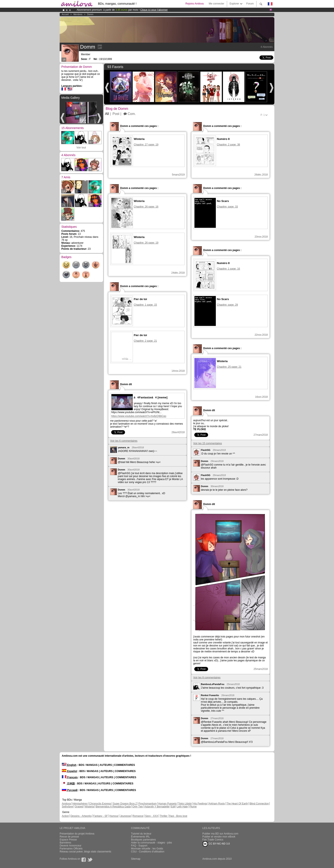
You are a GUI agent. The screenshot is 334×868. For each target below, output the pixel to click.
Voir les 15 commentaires (208, 443)
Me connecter (217, 4)
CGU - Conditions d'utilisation (148, 852)
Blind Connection (259, 804)
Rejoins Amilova (195, 4)
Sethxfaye (67, 807)
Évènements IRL (140, 837)
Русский (70, 790)
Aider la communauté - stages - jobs (151, 843)
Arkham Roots (217, 804)
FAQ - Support (139, 846)
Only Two (138, 807)
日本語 (68, 784)
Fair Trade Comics (213, 840)
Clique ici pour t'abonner (154, 10)
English (69, 765)
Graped (79, 807)
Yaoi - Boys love (178, 816)
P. (263, 115)
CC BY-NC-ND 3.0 (216, 844)
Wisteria (89, 807)
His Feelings (200, 804)
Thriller (164, 816)
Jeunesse (125, 816)
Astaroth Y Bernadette (157, 807)
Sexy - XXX (152, 816)
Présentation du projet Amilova (77, 834)
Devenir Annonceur (71, 846)
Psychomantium (148, 804)
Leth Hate (182, 807)
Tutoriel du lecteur (141, 834)
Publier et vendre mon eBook (219, 837)
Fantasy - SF (100, 816)
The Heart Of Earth (237, 804)
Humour (114, 816)
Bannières (65, 843)
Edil (173, 807)
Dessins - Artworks (81, 816)
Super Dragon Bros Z (125, 804)
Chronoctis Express (100, 804)
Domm (90, 14)
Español (69, 771)
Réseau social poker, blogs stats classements (85, 852)
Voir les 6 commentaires (124, 441)
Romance (138, 816)
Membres (78, 14)
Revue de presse (69, 837)
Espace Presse (68, 840)
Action (65, 816)
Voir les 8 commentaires (207, 678)
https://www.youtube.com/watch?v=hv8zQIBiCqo (139, 416)
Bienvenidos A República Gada (113, 807)
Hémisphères (80, 804)
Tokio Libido (185, 804)
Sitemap (136, 859)
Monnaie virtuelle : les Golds (147, 849)
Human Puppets (167, 804)
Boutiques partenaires (143, 840)
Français (70, 777)
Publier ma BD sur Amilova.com (220, 834)
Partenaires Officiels (71, 849)
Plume (193, 807)
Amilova (66, 804)
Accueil (65, 14)
